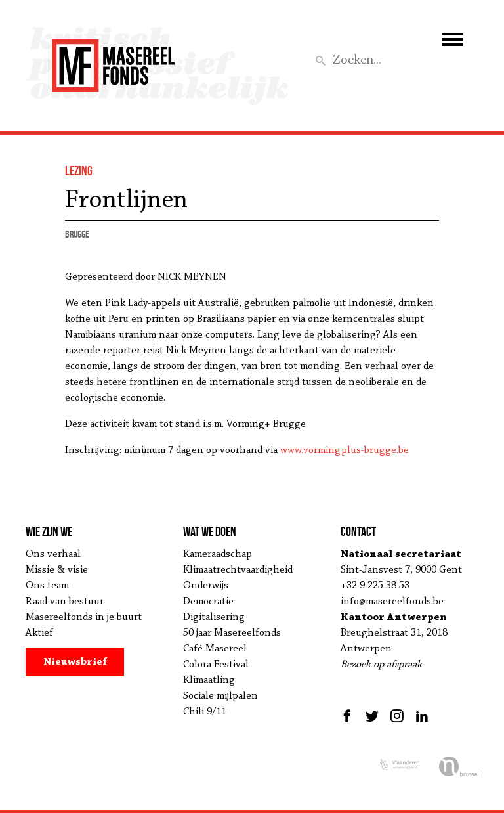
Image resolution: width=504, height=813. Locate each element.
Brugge (77, 234)
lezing (79, 171)
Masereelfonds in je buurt (84, 617)
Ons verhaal (53, 554)
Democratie (208, 602)
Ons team (47, 586)
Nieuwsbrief (75, 662)
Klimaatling (209, 680)
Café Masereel (215, 649)
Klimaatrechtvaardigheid (238, 570)
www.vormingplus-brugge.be (345, 450)
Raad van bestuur (65, 602)
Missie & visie (57, 570)
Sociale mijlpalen (220, 696)
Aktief (39, 633)
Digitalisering (214, 617)
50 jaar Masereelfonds (232, 633)
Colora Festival (216, 665)
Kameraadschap (218, 554)
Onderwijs (206, 586)
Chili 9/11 (205, 712)
